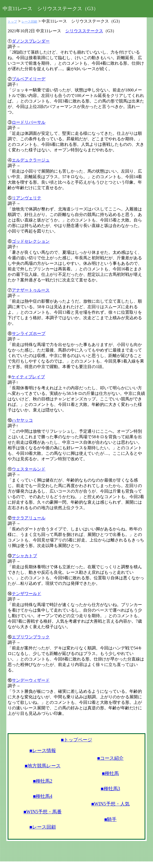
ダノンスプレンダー (31, 41)
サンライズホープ (29, 334)
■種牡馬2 (43, 781)
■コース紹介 (110, 758)
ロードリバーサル (29, 122)
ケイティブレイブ (28, 377)
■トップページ (76, 740)
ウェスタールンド (29, 469)
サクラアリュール (29, 518)
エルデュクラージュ (31, 160)
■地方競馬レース (43, 766)
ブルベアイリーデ (29, 79)
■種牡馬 (110, 773)
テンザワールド (27, 594)
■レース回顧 (43, 827)
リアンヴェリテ (27, 198)
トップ (12, 22)
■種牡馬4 (43, 796)
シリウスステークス (84, 31)
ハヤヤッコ (22, 420)
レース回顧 (29, 22)
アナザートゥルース (31, 290)
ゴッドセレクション (31, 241)
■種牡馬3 (110, 789)
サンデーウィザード (31, 680)
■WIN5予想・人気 (110, 804)
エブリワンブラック (31, 637)
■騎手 (110, 819)
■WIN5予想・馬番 (43, 812)
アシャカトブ (24, 556)
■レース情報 (43, 751)
